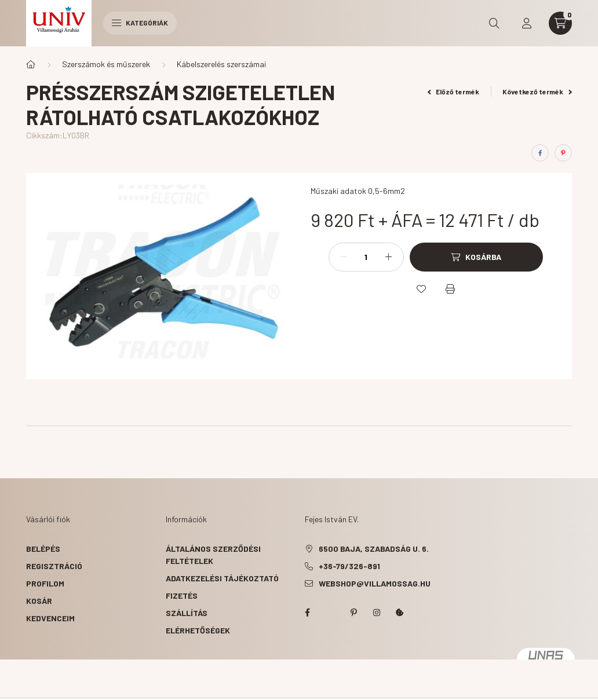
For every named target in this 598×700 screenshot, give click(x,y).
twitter (330, 613)
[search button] (494, 23)
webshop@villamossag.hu (375, 583)
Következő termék (537, 91)
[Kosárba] (476, 257)
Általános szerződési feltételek (213, 555)
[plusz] (389, 257)
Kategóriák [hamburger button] (140, 23)
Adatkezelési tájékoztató (222, 578)
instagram (377, 613)
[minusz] (344, 257)
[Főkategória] (31, 64)
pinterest (353, 613)
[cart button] (560, 23)
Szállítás (187, 613)
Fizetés (182, 595)
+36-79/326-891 (349, 566)
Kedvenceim (50, 618)
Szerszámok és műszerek (106, 64)
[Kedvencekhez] (421, 289)
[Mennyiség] (366, 257)
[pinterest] (563, 153)
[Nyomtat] (450, 289)
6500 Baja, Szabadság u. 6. (374, 549)
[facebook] (540, 153)
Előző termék (454, 91)
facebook (307, 613)
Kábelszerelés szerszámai (221, 64)
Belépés (43, 549)
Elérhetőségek (198, 630)
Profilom (45, 583)
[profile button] (527, 23)
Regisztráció (54, 566)
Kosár (39, 601)
